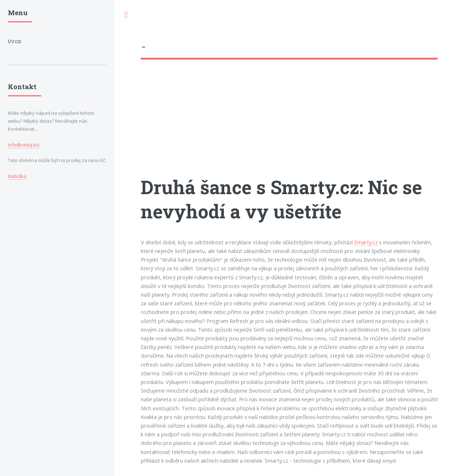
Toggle (126, 15)
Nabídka (17, 176)
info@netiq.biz (24, 145)
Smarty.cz (366, 242)
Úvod (15, 42)
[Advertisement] (289, 125)
